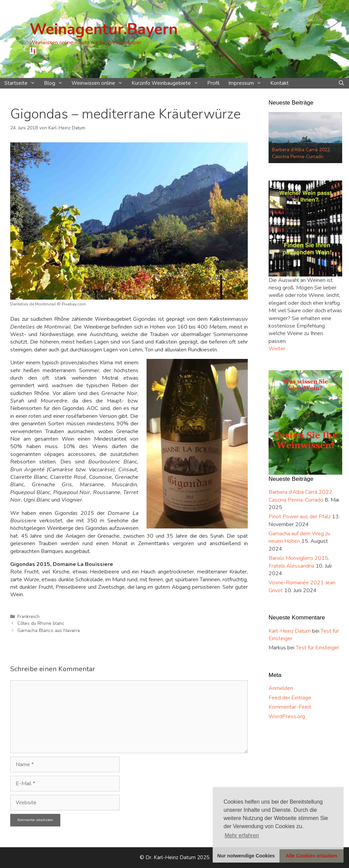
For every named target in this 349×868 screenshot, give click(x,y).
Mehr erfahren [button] (242, 835)
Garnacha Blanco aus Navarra (49, 630)
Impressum (247, 83)
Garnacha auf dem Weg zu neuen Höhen (299, 537)
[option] (305, 138)
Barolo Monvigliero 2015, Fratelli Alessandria (299, 562)
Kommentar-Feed (290, 707)
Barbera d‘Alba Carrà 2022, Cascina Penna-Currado (301, 153)
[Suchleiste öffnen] (341, 83)
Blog (56, 83)
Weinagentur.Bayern (104, 29)
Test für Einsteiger (317, 648)
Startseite (22, 83)
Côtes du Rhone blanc (41, 623)
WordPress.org (287, 716)
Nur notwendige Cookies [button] (246, 856)
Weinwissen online (99, 83)
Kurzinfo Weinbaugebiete (167, 83)
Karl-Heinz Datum (290, 631)
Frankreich (28, 617)
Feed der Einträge (290, 698)
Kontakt (279, 83)
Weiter (277, 349)
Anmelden (281, 688)
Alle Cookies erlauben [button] (312, 856)
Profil (213, 83)
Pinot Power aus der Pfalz (300, 517)
